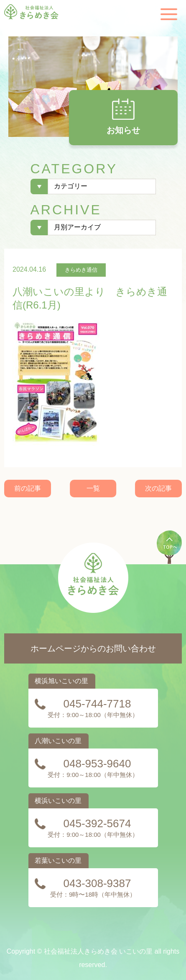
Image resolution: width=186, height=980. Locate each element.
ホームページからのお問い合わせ (93, 648)
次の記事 (158, 488)
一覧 (93, 488)
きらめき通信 (81, 270)
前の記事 (28, 488)
